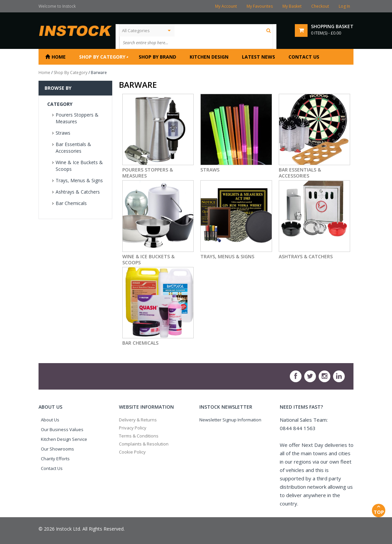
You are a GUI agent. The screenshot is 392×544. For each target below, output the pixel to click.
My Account (226, 6)
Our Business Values (62, 429)
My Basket (292, 6)
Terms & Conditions (139, 436)
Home (44, 73)
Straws (63, 133)
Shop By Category (71, 73)
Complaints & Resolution (144, 444)
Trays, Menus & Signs (79, 180)
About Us (50, 420)
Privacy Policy (133, 428)
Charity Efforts (55, 459)
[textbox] (188, 43)
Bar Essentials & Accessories (73, 148)
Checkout (320, 6)
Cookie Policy (132, 452)
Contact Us (52, 468)
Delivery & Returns (138, 420)
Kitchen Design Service (64, 439)
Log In (344, 6)
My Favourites (260, 6)
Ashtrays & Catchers (78, 192)
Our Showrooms (57, 449)
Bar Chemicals (71, 203)
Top (379, 509)
